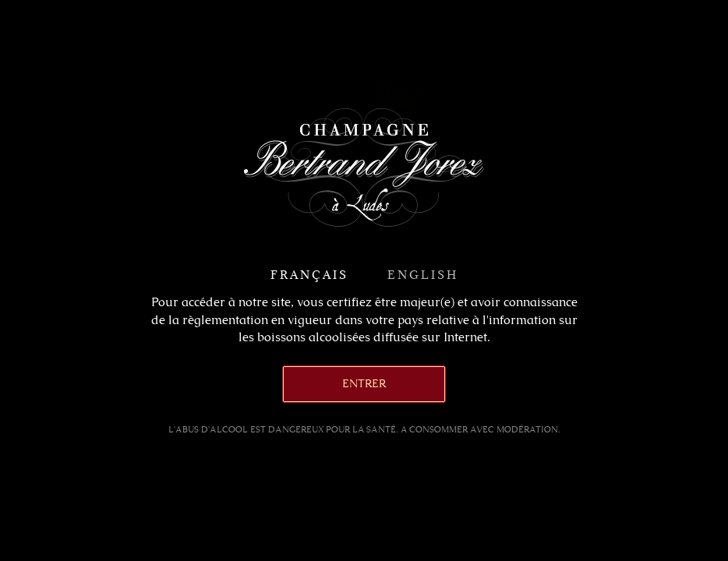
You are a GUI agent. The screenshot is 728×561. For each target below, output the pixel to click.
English (423, 275)
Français (309, 275)
